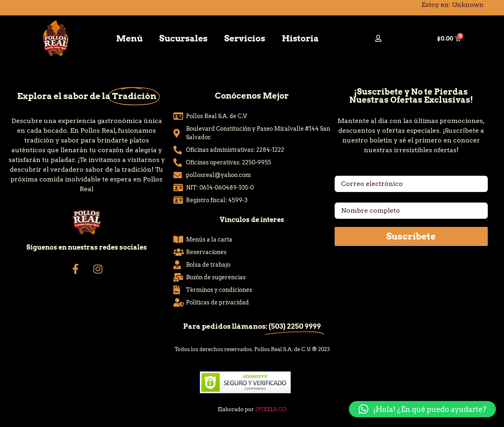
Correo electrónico (366, 173)
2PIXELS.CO (271, 409)
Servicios (245, 38)
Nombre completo (364, 199)
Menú (129, 38)
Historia (300, 38)
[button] (422, 409)
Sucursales (183, 38)
